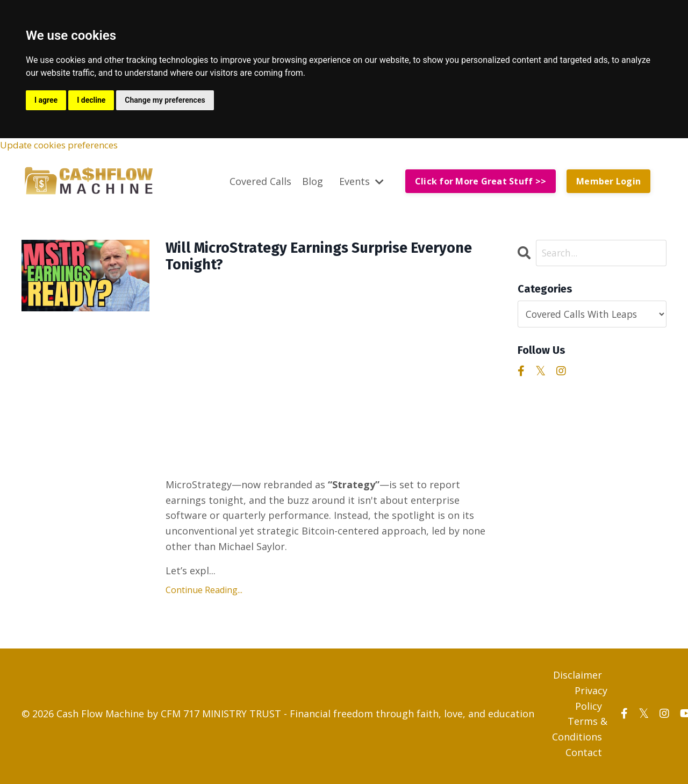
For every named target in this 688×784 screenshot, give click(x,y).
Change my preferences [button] (165, 100)
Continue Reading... (204, 595)
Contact (584, 757)
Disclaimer (578, 680)
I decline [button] (91, 100)
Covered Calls (260, 182)
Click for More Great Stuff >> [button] (481, 182)
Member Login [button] (608, 182)
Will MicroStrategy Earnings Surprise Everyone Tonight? (301, 260)
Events (361, 182)
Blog (313, 182)
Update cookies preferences (66, 146)
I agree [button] (46, 100)
